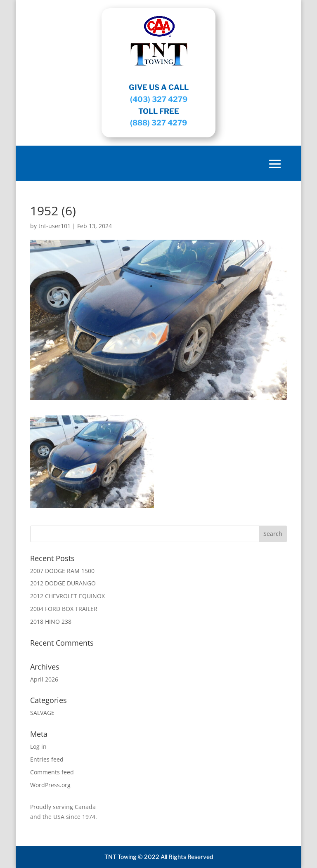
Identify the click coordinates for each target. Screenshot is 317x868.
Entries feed (47, 759)
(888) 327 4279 (158, 123)
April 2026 (44, 679)
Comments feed (52, 772)
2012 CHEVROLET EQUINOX (67, 596)
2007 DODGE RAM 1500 (62, 571)
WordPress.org (50, 785)
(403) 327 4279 (159, 99)
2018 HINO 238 (51, 622)
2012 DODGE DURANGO (63, 583)
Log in (38, 747)
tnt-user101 (54, 226)
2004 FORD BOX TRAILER (64, 609)
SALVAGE (42, 713)
